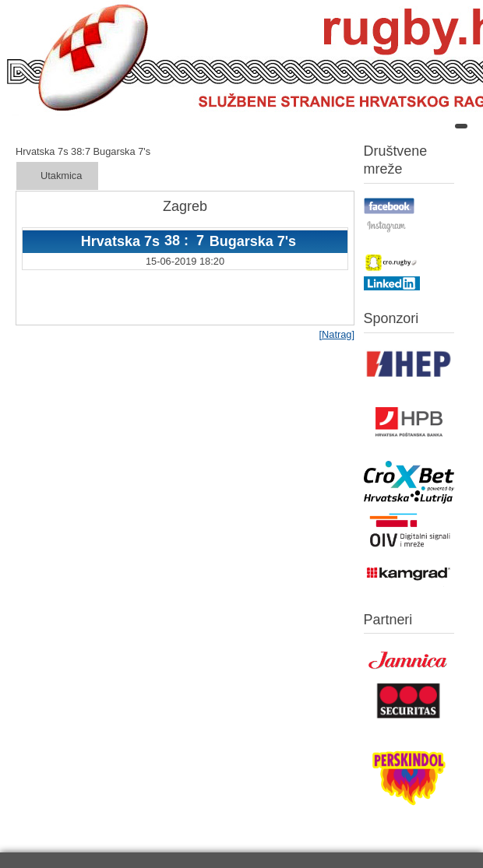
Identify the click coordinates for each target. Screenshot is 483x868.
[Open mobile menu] (461, 126)
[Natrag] (337, 334)
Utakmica (61, 176)
